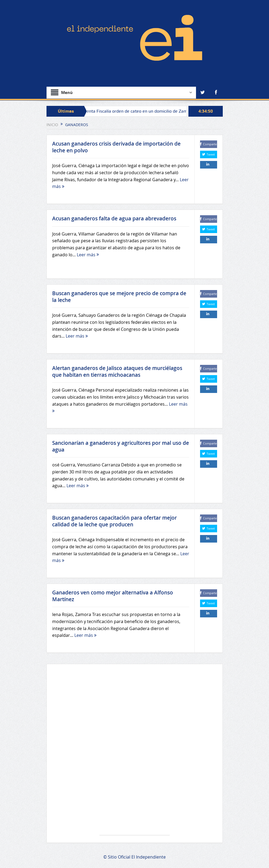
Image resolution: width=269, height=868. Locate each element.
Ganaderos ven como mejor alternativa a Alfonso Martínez (113, 596)
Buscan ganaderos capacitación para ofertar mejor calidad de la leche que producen (114, 521)
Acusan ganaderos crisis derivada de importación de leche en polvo (116, 147)
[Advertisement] (135, 752)
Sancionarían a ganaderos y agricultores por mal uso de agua (121, 446)
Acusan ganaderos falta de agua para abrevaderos (114, 218)
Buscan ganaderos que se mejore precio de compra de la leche (119, 297)
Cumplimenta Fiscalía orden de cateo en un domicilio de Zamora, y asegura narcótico (154, 111)
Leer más (88, 255)
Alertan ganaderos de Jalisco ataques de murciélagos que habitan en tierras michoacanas (117, 371)
